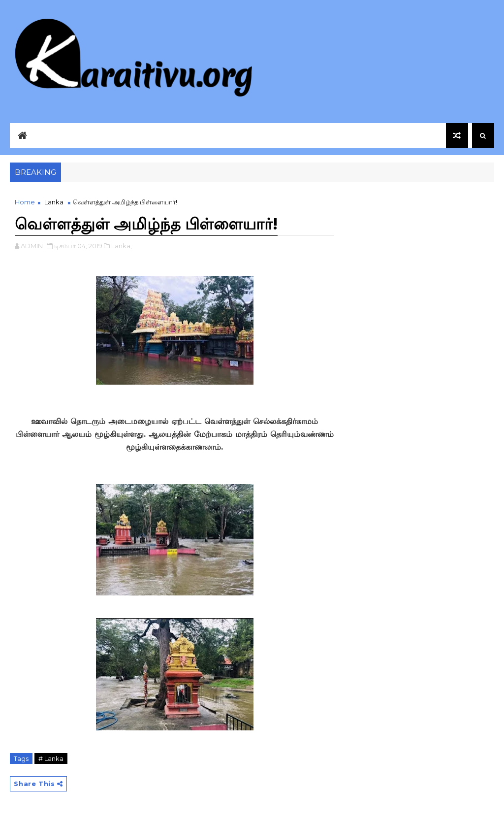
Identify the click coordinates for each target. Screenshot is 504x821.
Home (25, 202)
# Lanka (51, 758)
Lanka (54, 202)
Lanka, (122, 246)
